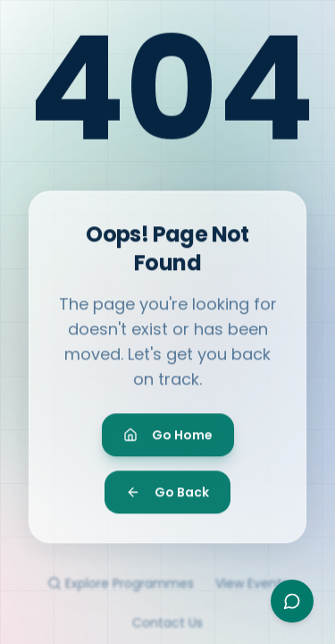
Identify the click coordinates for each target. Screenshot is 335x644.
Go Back (167, 498)
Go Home (168, 441)
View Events (252, 592)
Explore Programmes (121, 592)
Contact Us (167, 631)
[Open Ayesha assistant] (292, 601)
